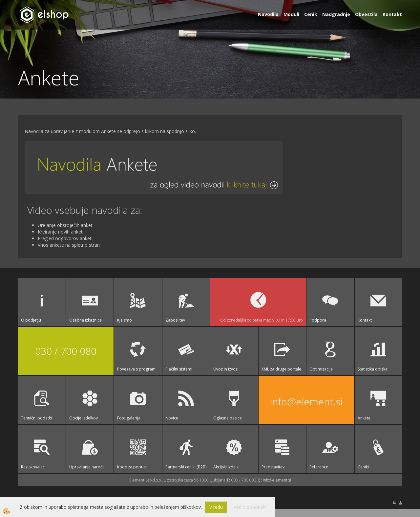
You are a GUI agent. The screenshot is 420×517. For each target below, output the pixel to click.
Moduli (291, 14)
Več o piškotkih (250, 507)
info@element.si (306, 401)
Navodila (268, 14)
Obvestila (366, 14)
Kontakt (392, 14)
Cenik (311, 14)
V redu (216, 507)
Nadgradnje (336, 14)
